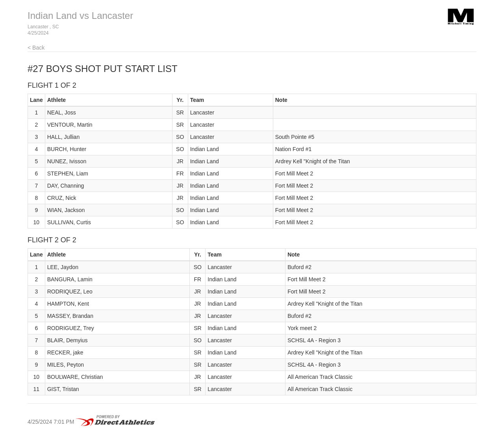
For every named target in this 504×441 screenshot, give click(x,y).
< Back (36, 48)
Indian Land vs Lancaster (80, 16)
